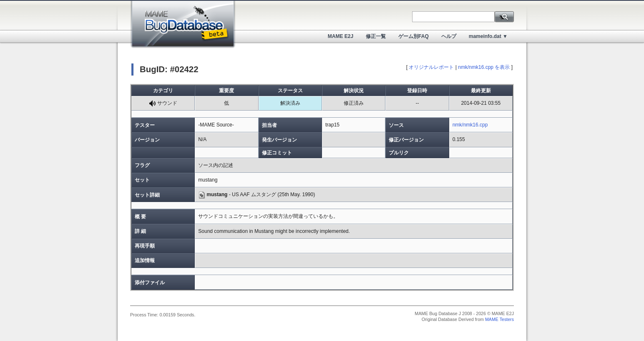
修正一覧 (376, 36)
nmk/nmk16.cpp (470, 125)
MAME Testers (499, 319)
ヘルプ (449, 36)
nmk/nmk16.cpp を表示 (484, 67)
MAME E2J (341, 36)
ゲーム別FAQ (414, 36)
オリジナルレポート (431, 67)
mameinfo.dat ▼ (488, 36)
